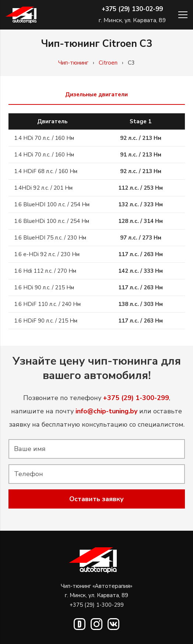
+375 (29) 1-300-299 (97, 605)
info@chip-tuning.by (106, 411)
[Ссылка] (21, 15)
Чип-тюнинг (73, 63)
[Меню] (183, 15)
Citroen (108, 63)
